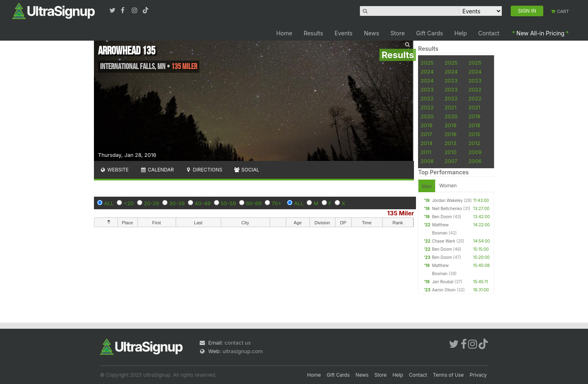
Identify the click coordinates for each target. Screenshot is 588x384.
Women (448, 185)
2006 (475, 161)
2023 (451, 80)
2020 (427, 116)
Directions (204, 170)
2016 (450, 134)
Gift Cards (429, 33)
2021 (450, 107)
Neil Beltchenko (447, 208)
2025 (427, 63)
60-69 (254, 203)
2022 (475, 89)
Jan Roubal (443, 282)
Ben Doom (442, 217)
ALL (109, 203)
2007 (451, 161)
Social (247, 170)
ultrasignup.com (243, 351)
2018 (474, 125)
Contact (489, 33)
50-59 (229, 203)
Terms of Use (449, 375)
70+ (277, 203)
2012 (474, 143)
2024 (427, 72)
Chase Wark (443, 241)
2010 (451, 152)
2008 (427, 161)
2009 (475, 152)
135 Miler (401, 213)
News (371, 33)
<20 (129, 203)
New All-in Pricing (540, 33)
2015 (474, 134)
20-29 (152, 203)
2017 (426, 134)
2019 (474, 116)
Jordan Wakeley (447, 200)
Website (114, 170)
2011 (426, 152)
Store (397, 33)
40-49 (203, 203)
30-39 (177, 203)
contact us (237, 343)
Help (461, 33)
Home (284, 33)
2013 (450, 143)
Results (314, 33)
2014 (427, 143)
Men (427, 186)
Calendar (157, 170)
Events (344, 33)
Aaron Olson (444, 290)
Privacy (478, 375)
